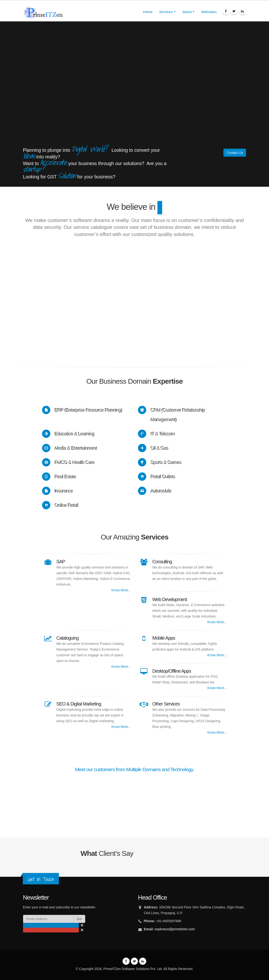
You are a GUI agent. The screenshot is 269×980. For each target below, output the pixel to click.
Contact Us (235, 153)
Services (166, 12)
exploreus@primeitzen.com (175, 929)
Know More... (121, 590)
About (187, 12)
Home (148, 12)
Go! (79, 919)
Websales (209, 12)
